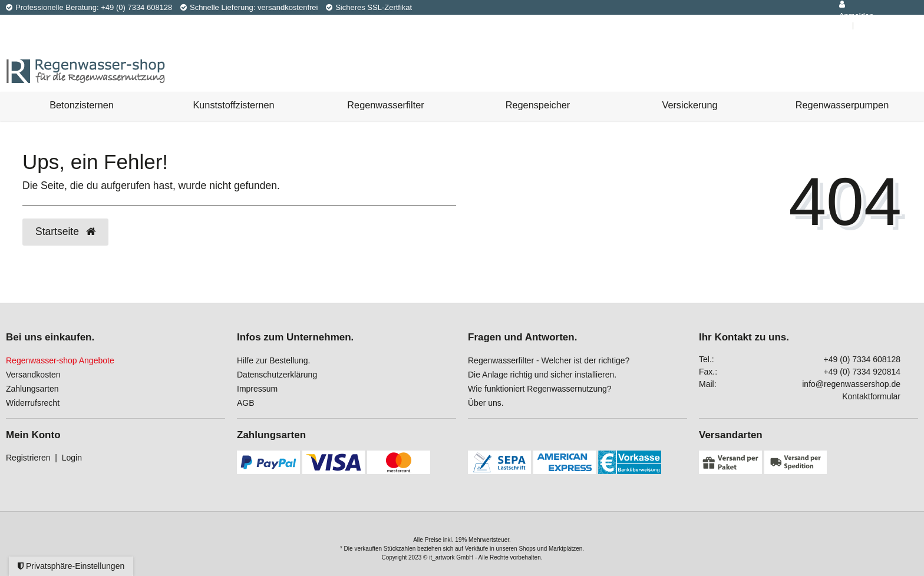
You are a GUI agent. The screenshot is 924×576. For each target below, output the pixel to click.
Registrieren (28, 458)
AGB (246, 403)
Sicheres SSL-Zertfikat (369, 7)
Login (72, 458)
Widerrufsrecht (33, 403)
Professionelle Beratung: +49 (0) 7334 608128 (89, 7)
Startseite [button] (65, 231)
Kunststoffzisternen (233, 105)
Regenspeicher (538, 105)
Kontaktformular (871, 396)
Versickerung (689, 105)
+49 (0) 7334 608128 (862, 359)
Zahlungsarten (32, 389)
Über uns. (486, 403)
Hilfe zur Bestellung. (274, 360)
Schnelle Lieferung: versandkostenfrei (249, 7)
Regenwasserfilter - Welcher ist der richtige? (549, 360)
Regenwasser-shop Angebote (60, 360)
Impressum (257, 389)
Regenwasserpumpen (842, 105)
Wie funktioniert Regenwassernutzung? (540, 389)
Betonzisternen (82, 105)
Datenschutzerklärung (277, 375)
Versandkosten (33, 375)
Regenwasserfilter (385, 105)
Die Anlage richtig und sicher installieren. (542, 375)
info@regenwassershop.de (851, 384)
